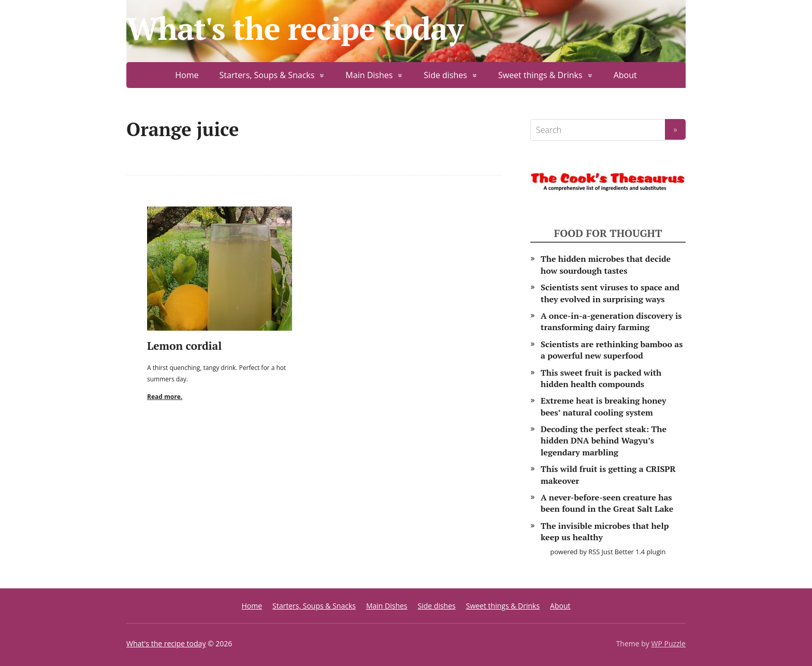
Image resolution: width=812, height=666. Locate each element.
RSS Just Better (611, 552)
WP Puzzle (668, 643)
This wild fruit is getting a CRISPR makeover (608, 475)
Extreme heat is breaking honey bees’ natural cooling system (603, 406)
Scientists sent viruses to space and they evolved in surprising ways (610, 293)
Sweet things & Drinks (540, 75)
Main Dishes (369, 75)
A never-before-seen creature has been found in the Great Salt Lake (607, 503)
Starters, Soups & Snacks (267, 75)
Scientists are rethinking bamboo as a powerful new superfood (612, 350)
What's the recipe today (295, 28)
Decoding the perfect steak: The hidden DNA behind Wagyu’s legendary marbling (604, 441)
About (625, 75)
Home (187, 75)
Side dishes (445, 75)
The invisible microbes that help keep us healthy (605, 531)
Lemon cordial (184, 346)
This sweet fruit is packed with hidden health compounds (601, 378)
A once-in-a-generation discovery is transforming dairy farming (611, 321)
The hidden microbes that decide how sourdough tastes (606, 264)
